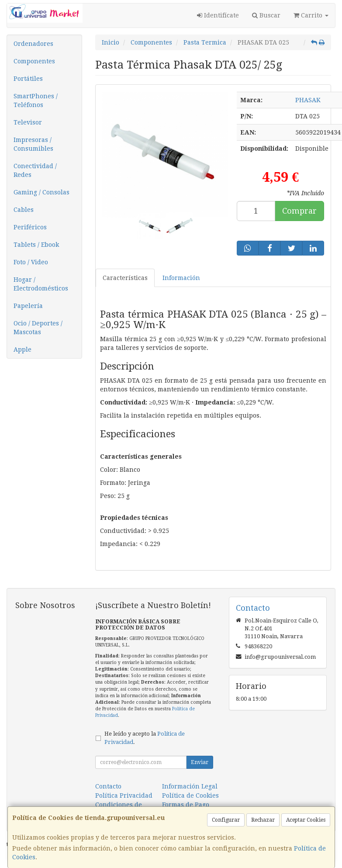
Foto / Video (31, 262)
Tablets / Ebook (36, 245)
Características (125, 278)
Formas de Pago (186, 805)
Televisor (28, 122)
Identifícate (218, 15)
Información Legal (190, 786)
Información (181, 278)
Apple (22, 349)
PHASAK (308, 100)
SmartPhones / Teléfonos (36, 100)
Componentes (34, 61)
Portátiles (28, 79)
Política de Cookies (190, 795)
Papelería (28, 306)
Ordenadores (33, 44)
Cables (24, 210)
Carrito (311, 15)
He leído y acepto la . (145, 738)
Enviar (200, 762)
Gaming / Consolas (41, 192)
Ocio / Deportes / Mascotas (38, 328)
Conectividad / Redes (35, 170)
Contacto (108, 786)
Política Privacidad (124, 795)
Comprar (299, 211)
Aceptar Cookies (306, 820)
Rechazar (263, 820)
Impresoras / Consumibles (33, 144)
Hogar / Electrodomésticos (41, 284)
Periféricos (30, 227)
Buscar (266, 15)
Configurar (226, 820)
